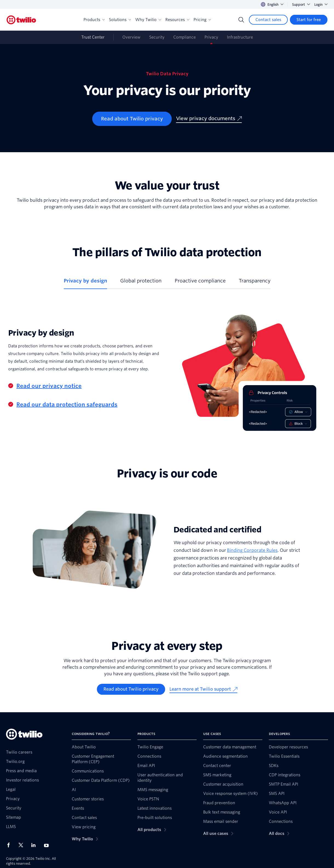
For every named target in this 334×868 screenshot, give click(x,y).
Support (301, 5)
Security (157, 37)
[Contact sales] (268, 20)
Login (321, 5)
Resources (177, 20)
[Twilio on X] (23, 845)
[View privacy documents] (209, 119)
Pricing (202, 20)
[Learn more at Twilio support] (203, 689)
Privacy (211, 37)
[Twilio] (21, 20)
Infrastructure (240, 37)
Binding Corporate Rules (252, 550)
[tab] (85, 283)
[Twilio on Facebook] (10, 845)
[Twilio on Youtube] (48, 845)
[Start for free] (309, 20)
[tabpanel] (167, 369)
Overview (131, 37)
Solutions (120, 20)
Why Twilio (148, 20)
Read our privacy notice (49, 386)
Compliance (185, 37)
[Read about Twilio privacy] (132, 119)
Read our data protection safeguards (67, 405)
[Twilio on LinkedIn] (35, 845)
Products (94, 20)
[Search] (241, 20)
